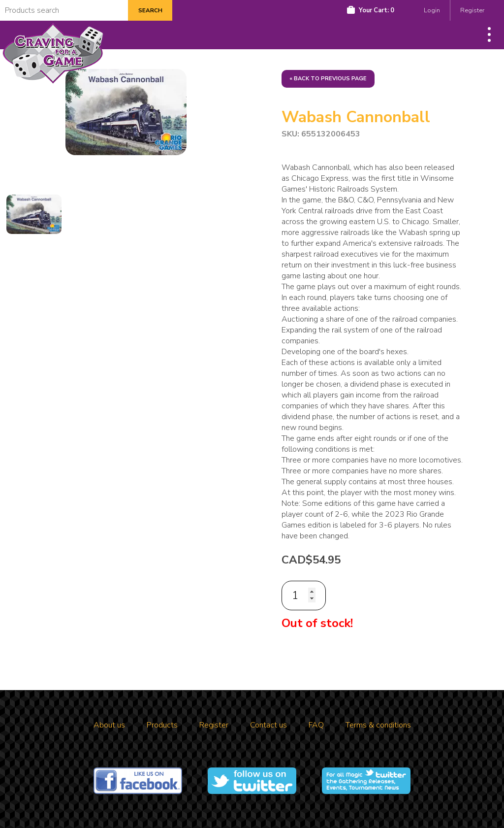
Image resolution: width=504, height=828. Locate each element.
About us (109, 725)
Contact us (268, 725)
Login (432, 10)
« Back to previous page (328, 79)
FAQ (316, 725)
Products (162, 725)
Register (472, 10)
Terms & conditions (378, 725)
